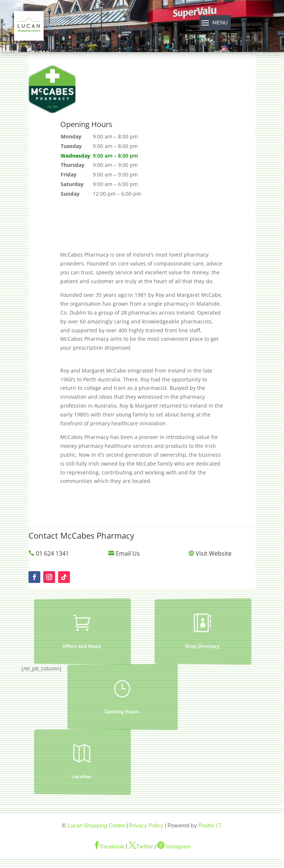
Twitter (141, 847)
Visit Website (214, 553)
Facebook (109, 847)
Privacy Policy (146, 826)
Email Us (128, 553)
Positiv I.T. (210, 826)
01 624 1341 (52, 553)
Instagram (174, 847)
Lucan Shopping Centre (96, 826)
